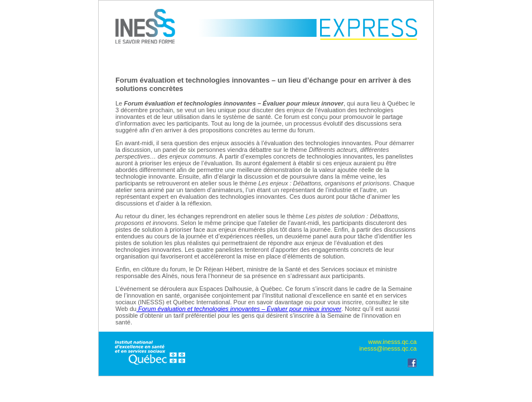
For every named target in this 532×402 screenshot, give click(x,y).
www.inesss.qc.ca (392, 342)
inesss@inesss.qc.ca (388, 348)
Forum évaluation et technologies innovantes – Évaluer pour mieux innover (239, 309)
